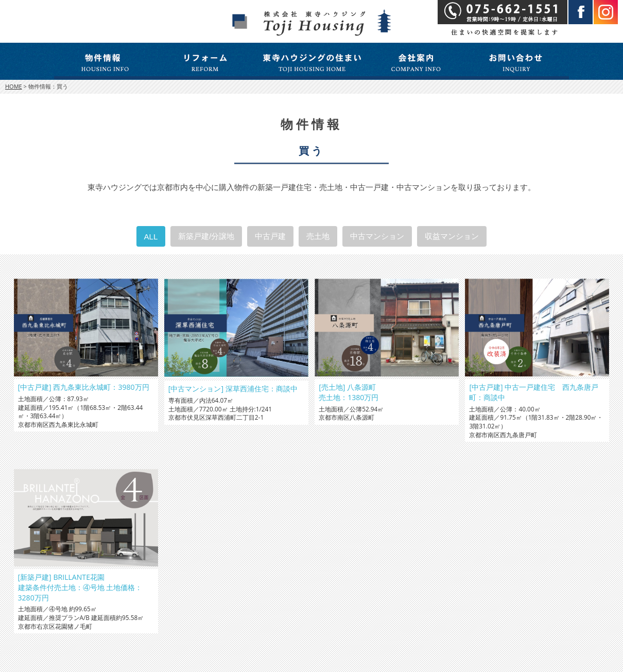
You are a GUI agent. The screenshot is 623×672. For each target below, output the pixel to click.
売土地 (318, 236)
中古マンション (377, 236)
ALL (151, 237)
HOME (14, 86)
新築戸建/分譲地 (206, 236)
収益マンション (452, 236)
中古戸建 (270, 236)
